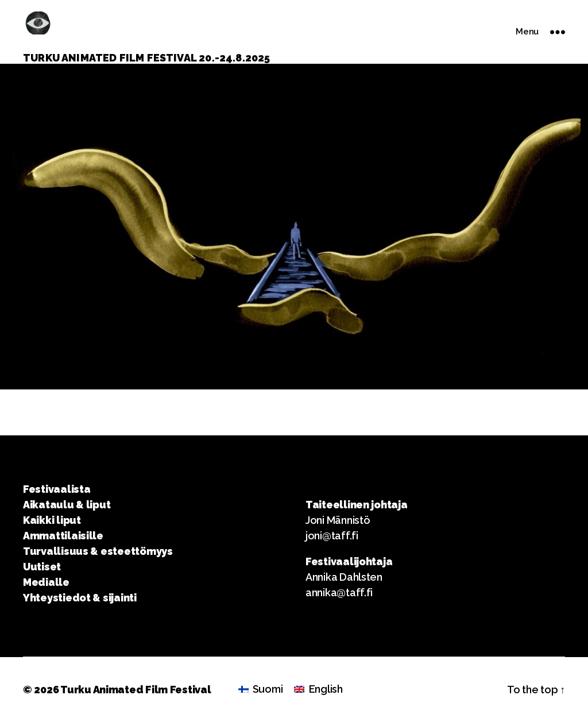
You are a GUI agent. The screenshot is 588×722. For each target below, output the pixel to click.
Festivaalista (57, 489)
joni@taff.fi (332, 536)
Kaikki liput (52, 520)
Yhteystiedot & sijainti (80, 598)
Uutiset (42, 567)
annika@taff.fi (339, 592)
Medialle (46, 582)
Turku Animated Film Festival (136, 690)
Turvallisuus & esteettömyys (98, 551)
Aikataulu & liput (67, 505)
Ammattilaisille (63, 536)
